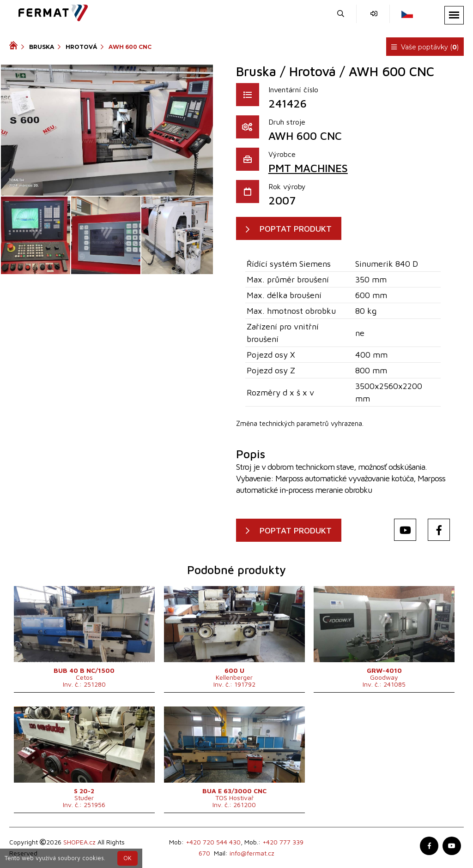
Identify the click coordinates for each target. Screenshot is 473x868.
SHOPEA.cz (79, 842)
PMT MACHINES (308, 168)
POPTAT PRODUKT (296, 229)
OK (127, 858)
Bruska (42, 47)
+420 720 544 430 (213, 842)
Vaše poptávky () (425, 47)
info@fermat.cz (252, 853)
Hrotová (81, 47)
